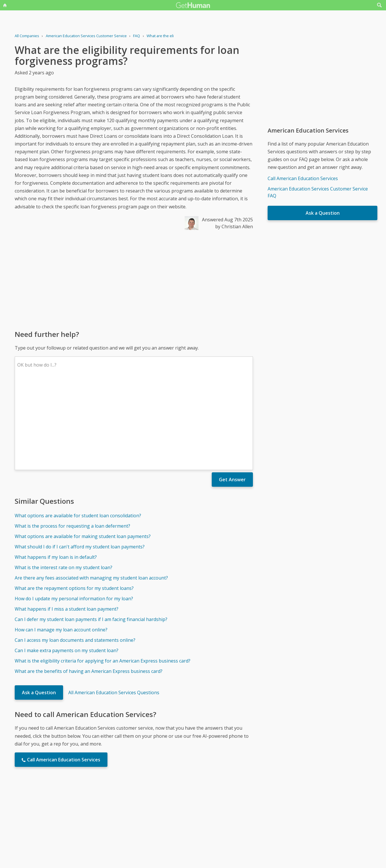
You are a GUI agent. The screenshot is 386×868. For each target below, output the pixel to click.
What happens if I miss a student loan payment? (67, 524)
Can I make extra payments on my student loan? (67, 566)
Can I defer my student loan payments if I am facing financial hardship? (91, 535)
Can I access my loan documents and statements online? (75, 555)
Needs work (227, 810)
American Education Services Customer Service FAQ (318, 192)
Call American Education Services (303, 178)
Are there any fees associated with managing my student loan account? (91, 493)
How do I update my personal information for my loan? (74, 514)
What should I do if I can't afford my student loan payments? (80, 462)
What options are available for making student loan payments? (83, 452)
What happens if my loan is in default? (56, 472)
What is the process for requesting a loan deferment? (72, 441)
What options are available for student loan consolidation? (78, 431)
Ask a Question (39, 608)
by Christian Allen (234, 227)
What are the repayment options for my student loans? (74, 503)
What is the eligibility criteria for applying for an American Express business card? (103, 576)
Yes (205, 810)
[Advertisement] (134, 280)
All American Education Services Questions (114, 608)
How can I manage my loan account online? (61, 545)
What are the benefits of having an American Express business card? (89, 586)
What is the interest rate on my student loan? (64, 483)
